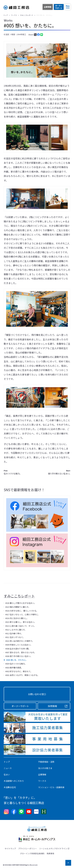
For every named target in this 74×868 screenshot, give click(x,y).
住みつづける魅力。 (12, 472)
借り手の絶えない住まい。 (59, 472)
